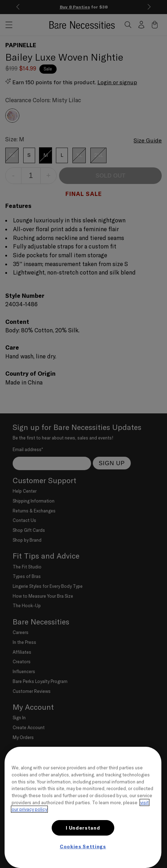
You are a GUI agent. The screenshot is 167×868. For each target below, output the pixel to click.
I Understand (83, 828)
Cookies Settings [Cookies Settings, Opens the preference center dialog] (83, 847)
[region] (83, 807)
